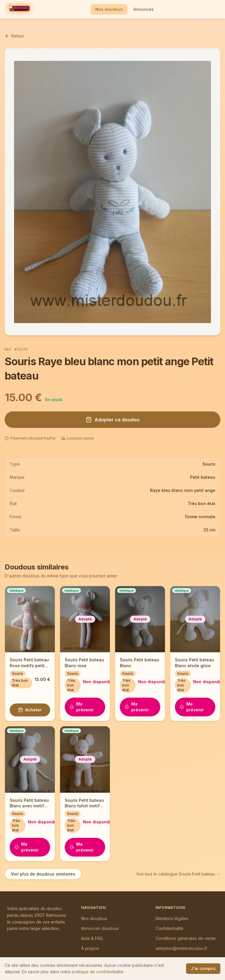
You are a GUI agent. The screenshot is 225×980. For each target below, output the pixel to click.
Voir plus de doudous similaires (43, 874)
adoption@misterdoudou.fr (181, 948)
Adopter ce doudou (113, 420)
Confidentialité (169, 928)
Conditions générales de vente (186, 938)
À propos (90, 948)
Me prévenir (82, 707)
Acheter (30, 710)
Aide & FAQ (92, 938)
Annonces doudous (100, 928)
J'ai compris (203, 968)
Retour (14, 36)
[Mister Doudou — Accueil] (19, 9)
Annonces (144, 9)
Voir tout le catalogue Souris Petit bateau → (178, 874)
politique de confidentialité (98, 972)
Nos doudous (109, 9)
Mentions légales (172, 918)
